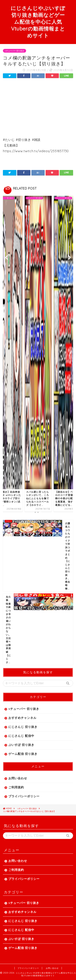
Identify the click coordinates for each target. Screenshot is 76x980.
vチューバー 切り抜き (15, 51)
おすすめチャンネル (22, 718)
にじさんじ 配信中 (21, 736)
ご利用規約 (16, 787)
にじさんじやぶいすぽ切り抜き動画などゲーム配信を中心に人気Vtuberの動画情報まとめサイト (38, 22)
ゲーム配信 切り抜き (23, 754)
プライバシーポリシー (24, 796)
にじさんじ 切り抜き (23, 727)
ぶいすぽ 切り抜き (21, 745)
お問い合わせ (18, 778)
